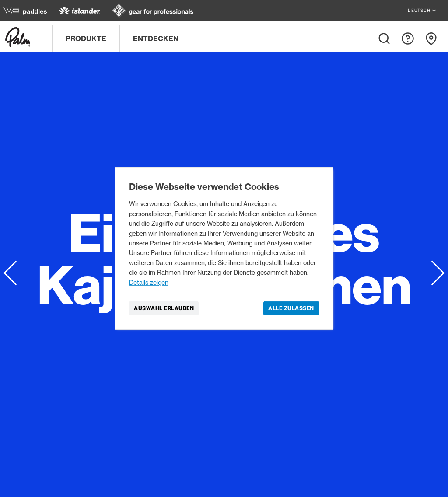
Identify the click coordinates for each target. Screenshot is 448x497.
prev (17, 273)
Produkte (86, 38)
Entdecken (156, 38)
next (431, 273)
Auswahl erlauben (164, 308)
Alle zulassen (291, 308)
